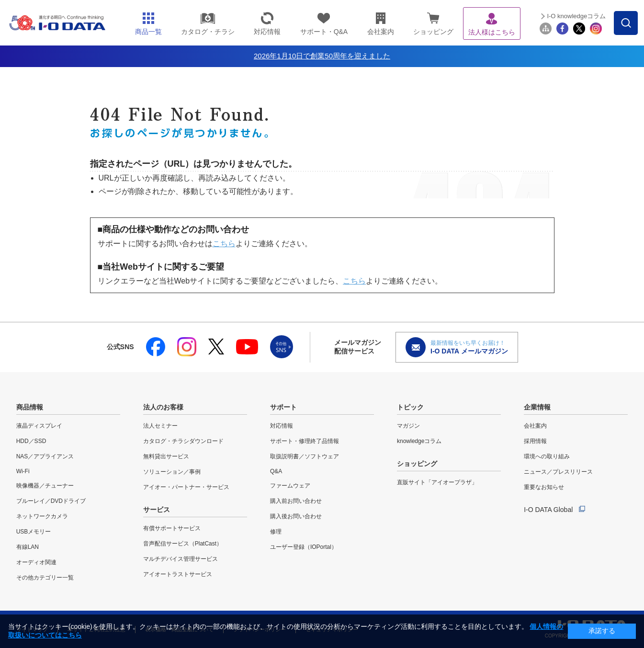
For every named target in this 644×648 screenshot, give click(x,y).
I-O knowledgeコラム (576, 16)
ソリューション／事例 (172, 472)
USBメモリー (34, 532)
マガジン (408, 426)
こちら (224, 244)
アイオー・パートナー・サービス (186, 487)
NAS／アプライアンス (45, 456)
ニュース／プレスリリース (558, 472)
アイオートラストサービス (178, 574)
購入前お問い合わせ (296, 501)
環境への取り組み (547, 456)
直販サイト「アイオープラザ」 (437, 482)
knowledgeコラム (419, 441)
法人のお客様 (163, 407)
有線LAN (28, 547)
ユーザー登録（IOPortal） (304, 547)
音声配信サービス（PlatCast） (183, 544)
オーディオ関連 (36, 562)
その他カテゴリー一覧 (45, 578)
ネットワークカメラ (42, 516)
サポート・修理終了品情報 (305, 441)
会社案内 (535, 426)
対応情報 (282, 426)
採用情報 (535, 441)
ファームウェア (290, 486)
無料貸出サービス (166, 456)
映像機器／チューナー (45, 486)
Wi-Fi (23, 471)
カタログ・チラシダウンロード (183, 441)
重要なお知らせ (544, 487)
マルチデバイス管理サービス (181, 559)
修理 (276, 532)
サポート (283, 407)
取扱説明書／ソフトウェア (305, 456)
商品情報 (30, 407)
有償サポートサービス (172, 528)
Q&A (276, 471)
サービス (157, 510)
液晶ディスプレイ (39, 426)
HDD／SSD (31, 441)
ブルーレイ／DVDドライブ (51, 501)
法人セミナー (160, 426)
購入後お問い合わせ (296, 516)
